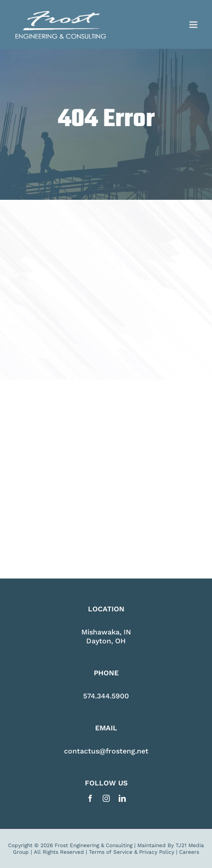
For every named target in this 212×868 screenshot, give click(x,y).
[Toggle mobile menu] (194, 25)
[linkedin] (122, 798)
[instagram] (106, 798)
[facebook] (90, 798)
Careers (189, 852)
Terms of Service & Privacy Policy (132, 852)
